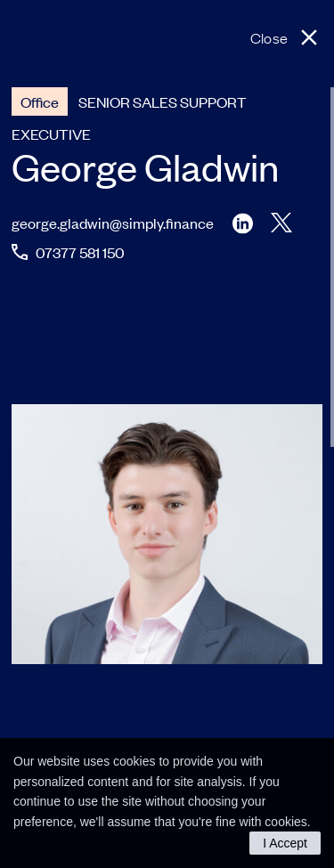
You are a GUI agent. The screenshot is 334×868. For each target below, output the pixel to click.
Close (269, 37)
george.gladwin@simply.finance (113, 223)
